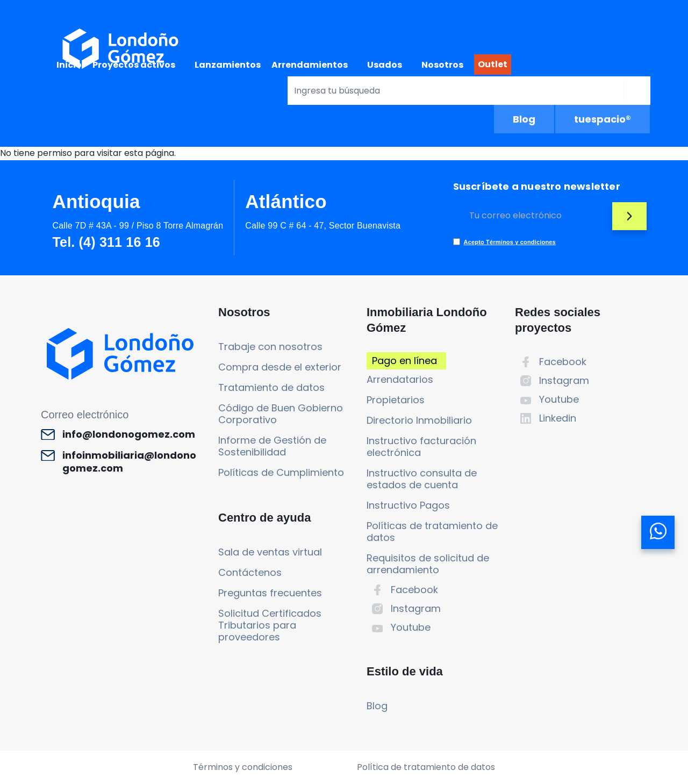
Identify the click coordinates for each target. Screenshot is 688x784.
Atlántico (286, 201)
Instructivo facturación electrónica (421, 447)
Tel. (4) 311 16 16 (106, 242)
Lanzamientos (228, 65)
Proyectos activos (134, 65)
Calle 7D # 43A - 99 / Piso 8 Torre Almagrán (138, 226)
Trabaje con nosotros (270, 347)
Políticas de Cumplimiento (281, 472)
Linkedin (558, 418)
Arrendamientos (310, 65)
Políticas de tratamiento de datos (432, 532)
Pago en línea (404, 361)
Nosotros (442, 65)
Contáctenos (250, 572)
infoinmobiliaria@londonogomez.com (129, 462)
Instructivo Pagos (408, 505)
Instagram (416, 608)
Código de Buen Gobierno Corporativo (281, 414)
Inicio (69, 65)
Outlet (493, 64)
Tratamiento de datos (271, 387)
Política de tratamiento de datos (426, 767)
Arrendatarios (400, 379)
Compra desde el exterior (280, 367)
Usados (385, 65)
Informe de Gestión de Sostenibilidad (272, 446)
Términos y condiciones (243, 767)
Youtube (411, 627)
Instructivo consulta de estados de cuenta (422, 479)
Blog (524, 119)
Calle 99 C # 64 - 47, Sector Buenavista (323, 226)
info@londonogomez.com (129, 434)
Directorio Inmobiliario (419, 420)
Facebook (414, 590)
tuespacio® (603, 119)
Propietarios (396, 400)
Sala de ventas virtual (270, 552)
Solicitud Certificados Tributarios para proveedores (270, 625)
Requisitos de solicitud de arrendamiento (428, 564)
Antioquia (96, 201)
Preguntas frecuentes (270, 593)
